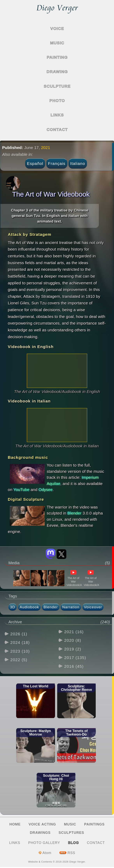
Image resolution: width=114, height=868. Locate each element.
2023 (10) (20, 651)
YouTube (21, 490)
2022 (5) (19, 660)
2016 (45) (74, 666)
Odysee (46, 490)
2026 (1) (19, 634)
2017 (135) (75, 658)
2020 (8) (73, 640)
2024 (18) (20, 642)
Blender (74, 513)
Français (57, 163)
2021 (46, 148)
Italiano (78, 163)
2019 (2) (73, 649)
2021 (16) (74, 632)
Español (35, 163)
